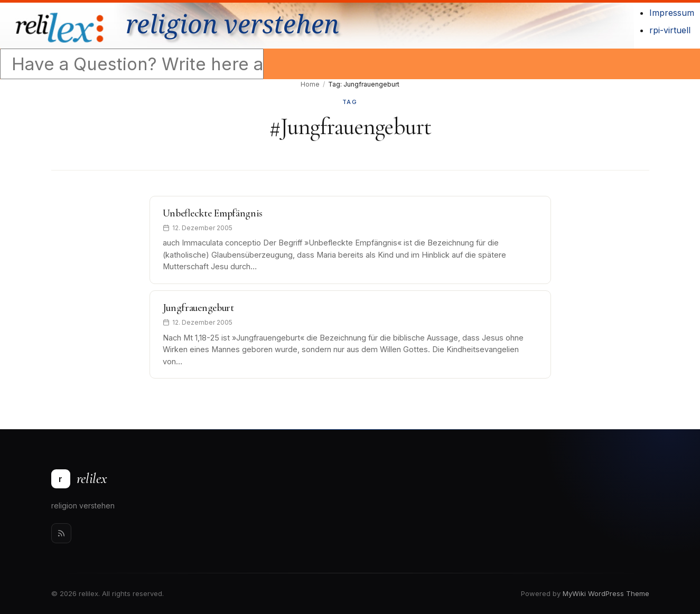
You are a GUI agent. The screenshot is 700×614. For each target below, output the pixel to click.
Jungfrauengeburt (198, 308)
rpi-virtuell (670, 30)
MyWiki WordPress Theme (606, 593)
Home (310, 84)
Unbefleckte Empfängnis (213, 213)
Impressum (672, 13)
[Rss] (61, 533)
